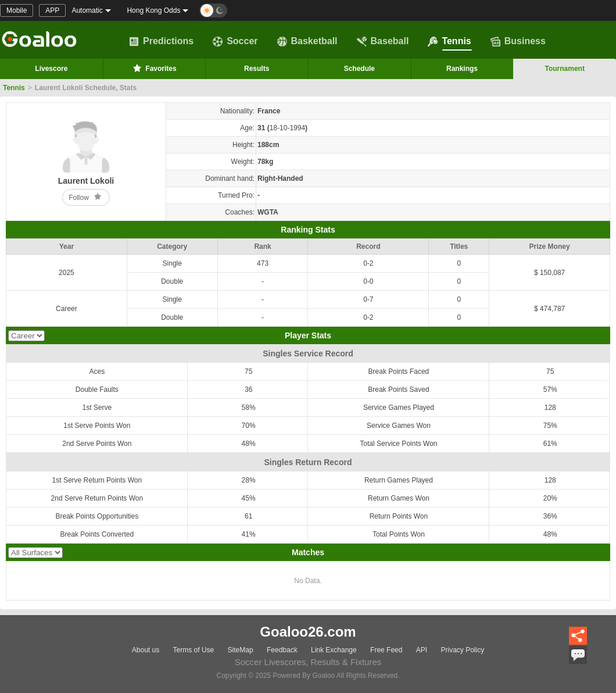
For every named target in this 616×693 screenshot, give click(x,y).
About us (146, 650)
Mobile (17, 10)
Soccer (235, 41)
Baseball (383, 41)
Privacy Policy (462, 650)
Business (518, 41)
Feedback (282, 650)
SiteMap (241, 650)
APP (52, 10)
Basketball (307, 41)
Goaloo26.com (308, 632)
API (422, 650)
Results (257, 69)
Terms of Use (194, 650)
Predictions (161, 41)
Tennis (449, 41)
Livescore (51, 69)
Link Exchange (334, 650)
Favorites (154, 68)
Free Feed (386, 650)
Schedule (359, 69)
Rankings (462, 69)
